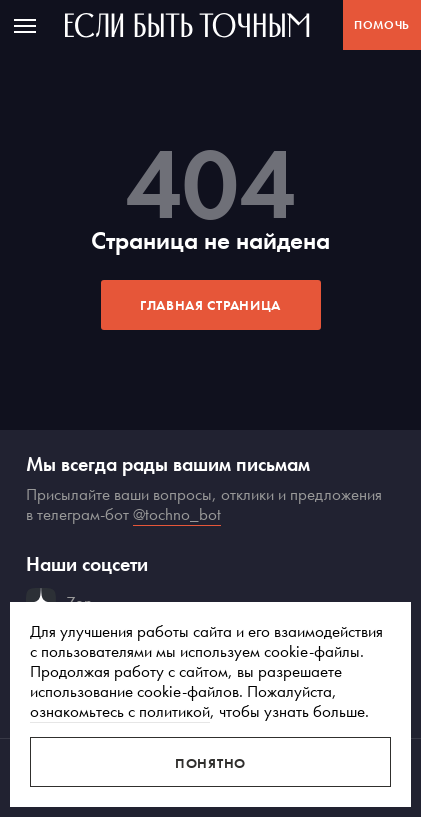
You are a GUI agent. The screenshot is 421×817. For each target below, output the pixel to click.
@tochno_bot (177, 514)
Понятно (210, 763)
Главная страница (210, 305)
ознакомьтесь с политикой (120, 711)
